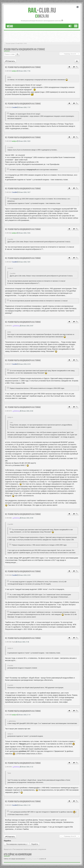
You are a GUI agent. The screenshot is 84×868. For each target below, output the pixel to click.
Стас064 (14, 107)
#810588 (8, 715)
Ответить (10, 61)
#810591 (8, 805)
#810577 (8, 364)
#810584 (8, 575)
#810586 (8, 642)
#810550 (8, 71)
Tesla (14, 642)
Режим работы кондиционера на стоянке (24, 49)
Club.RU (42, 10)
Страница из (70, 54)
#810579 (8, 411)
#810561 (8, 192)
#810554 (8, 107)
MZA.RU (42, 16)
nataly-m (14, 71)
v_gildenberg (16, 326)
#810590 (8, 767)
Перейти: (8, 841)
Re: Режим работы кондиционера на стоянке (23, 67)
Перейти (35, 844)
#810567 (8, 262)
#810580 (8, 518)
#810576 (8, 326)
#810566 (8, 233)
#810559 (8, 141)
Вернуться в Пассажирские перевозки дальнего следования (25, 849)
